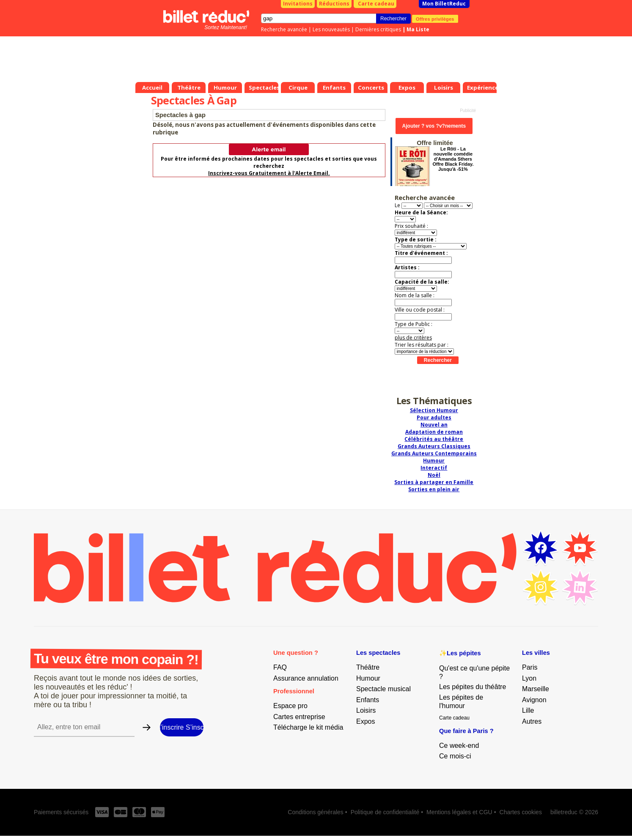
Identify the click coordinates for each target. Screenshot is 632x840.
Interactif (434, 468)
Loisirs (366, 710)
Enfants (368, 700)
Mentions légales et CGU (459, 812)
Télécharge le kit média (308, 727)
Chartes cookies (521, 812)
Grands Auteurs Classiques (434, 446)
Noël (434, 475)
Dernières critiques (378, 29)
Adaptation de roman (434, 432)
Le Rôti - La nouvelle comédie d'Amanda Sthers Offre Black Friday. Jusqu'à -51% (453, 159)
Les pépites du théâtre (473, 687)
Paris (530, 667)
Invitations (298, 4)
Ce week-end (459, 746)
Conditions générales (316, 812)
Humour (434, 461)
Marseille (536, 689)
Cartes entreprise (299, 717)
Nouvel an (434, 425)
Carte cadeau (376, 4)
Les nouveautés (331, 29)
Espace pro (290, 706)
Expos (365, 721)
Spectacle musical (383, 689)
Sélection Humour (434, 410)
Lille (528, 710)
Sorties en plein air (434, 489)
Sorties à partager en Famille (434, 482)
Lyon (529, 678)
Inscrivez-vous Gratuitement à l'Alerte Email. (269, 173)
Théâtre (368, 667)
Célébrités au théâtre (434, 439)
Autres (532, 721)
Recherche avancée (284, 29)
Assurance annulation (306, 678)
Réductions (334, 4)
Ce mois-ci (455, 756)
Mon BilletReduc (444, 4)
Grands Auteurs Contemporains (434, 453)
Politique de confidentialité (385, 812)
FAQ (280, 667)
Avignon (534, 700)
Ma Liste (418, 29)
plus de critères (413, 338)
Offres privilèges (435, 19)
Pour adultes (434, 417)
